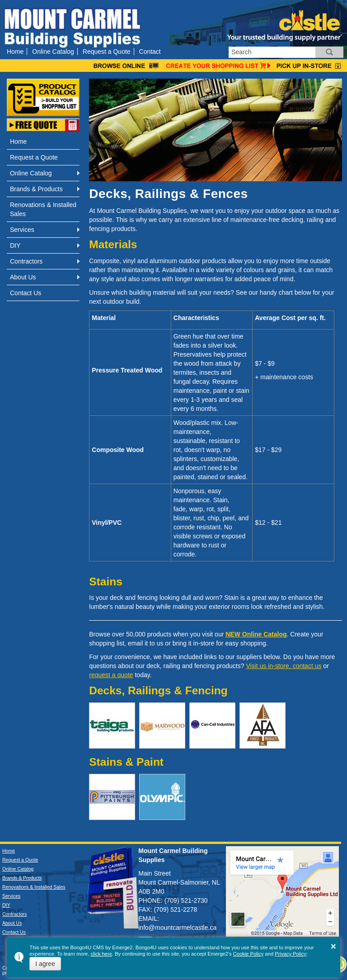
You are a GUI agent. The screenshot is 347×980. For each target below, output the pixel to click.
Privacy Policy (291, 954)
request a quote (111, 675)
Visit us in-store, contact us (284, 666)
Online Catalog (53, 52)
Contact (150, 52)
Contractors (26, 261)
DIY (15, 245)
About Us (23, 277)
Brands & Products (36, 189)
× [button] (333, 946)
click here (101, 954)
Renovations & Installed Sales (43, 209)
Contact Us (26, 293)
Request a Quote (107, 52)
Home (15, 52)
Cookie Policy (249, 954)
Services (22, 230)
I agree (45, 964)
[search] (272, 52)
